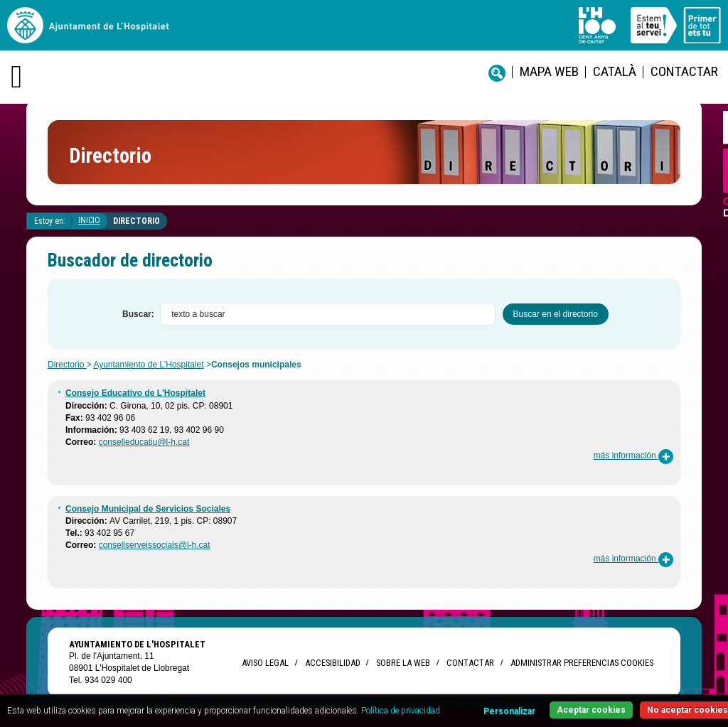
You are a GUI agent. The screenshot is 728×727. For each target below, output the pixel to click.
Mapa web (549, 71)
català (615, 71)
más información (633, 456)
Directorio (136, 221)
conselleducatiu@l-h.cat (144, 442)
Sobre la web (403, 663)
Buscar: (138, 314)
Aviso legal (265, 663)
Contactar (684, 71)
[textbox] (328, 314)
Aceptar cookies (591, 710)
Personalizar (509, 711)
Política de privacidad (401, 711)
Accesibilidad (332, 663)
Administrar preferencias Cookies (582, 663)
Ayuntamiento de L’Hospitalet (148, 365)
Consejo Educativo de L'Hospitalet (135, 393)
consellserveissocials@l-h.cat (155, 545)
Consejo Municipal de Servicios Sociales (148, 509)
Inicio (89, 220)
